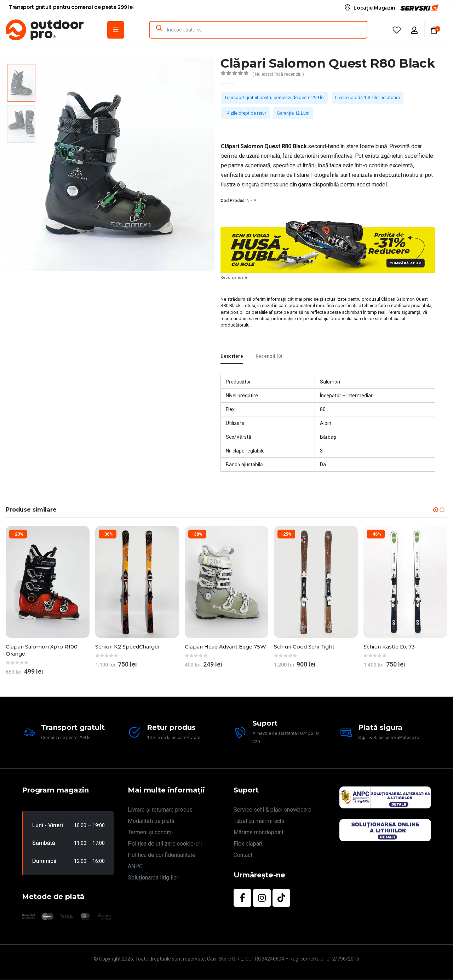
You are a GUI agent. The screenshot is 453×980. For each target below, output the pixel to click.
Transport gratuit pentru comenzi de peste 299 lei (274, 97)
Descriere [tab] (232, 356)
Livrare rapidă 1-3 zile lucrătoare (368, 97)
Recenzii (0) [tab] (269, 356)
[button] (436, 510)
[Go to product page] (48, 582)
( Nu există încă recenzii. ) (278, 74)
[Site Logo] (45, 30)
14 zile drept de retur (245, 113)
